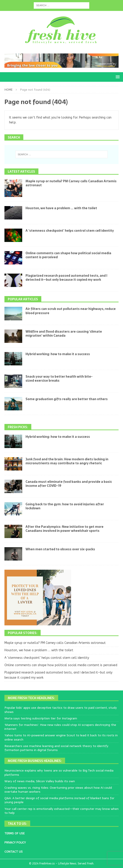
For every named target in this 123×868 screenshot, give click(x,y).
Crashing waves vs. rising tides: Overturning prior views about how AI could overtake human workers (58, 790)
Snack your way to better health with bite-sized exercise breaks (59, 379)
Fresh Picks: (18, 427)
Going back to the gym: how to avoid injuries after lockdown (65, 506)
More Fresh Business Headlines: (35, 761)
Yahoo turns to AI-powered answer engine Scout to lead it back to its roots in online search (61, 737)
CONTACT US (14, 852)
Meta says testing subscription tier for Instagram (41, 718)
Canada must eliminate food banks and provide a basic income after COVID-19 (69, 484)
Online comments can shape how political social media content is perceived (68, 255)
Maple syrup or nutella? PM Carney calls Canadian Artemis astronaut (71, 183)
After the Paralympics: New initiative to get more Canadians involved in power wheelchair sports (64, 529)
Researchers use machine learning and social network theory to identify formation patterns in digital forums (56, 748)
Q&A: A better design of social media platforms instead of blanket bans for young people (59, 800)
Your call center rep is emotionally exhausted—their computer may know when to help (61, 811)
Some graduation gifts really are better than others (67, 399)
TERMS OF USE (15, 833)
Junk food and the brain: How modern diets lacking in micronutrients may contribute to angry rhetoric (67, 461)
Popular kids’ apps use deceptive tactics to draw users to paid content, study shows (61, 710)
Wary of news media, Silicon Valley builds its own (40, 781)
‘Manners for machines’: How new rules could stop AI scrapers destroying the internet (60, 727)
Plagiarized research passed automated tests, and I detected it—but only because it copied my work (66, 278)
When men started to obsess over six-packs (60, 549)
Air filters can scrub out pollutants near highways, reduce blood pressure (71, 311)
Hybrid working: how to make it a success (58, 354)
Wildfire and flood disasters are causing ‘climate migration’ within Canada (64, 334)
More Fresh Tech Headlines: (31, 698)
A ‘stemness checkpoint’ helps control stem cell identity (70, 231)
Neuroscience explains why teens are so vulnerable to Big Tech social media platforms (59, 772)
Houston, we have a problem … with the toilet (61, 208)
